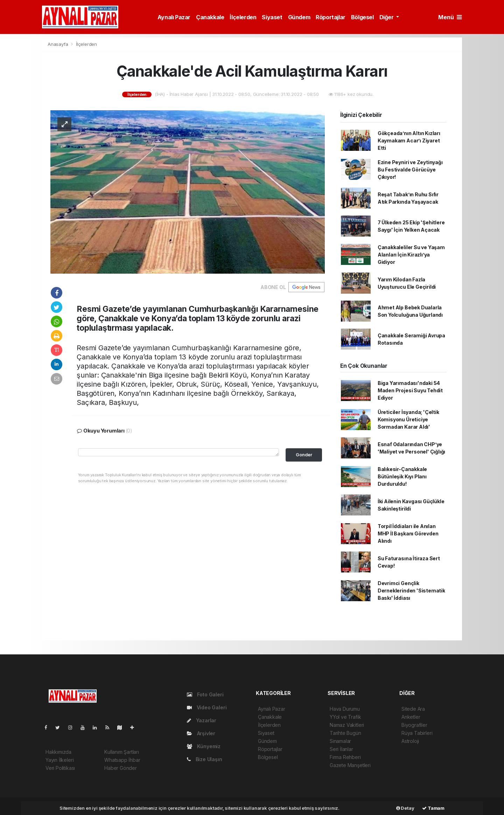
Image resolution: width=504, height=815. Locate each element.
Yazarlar (202, 720)
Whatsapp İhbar (122, 760)
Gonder (304, 455)
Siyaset (272, 17)
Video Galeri (207, 707)
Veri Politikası (60, 768)
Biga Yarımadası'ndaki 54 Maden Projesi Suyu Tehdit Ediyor (410, 390)
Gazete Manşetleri (350, 765)
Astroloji (410, 741)
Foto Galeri (205, 694)
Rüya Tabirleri (417, 733)
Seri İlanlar (341, 749)
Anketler (411, 717)
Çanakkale (210, 17)
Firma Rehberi (345, 757)
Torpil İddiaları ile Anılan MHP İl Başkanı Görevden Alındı (408, 533)
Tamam (433, 808)
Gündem (299, 17)
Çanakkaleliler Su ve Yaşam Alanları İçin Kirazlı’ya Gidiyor (411, 255)
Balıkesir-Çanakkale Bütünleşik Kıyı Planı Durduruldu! (402, 476)
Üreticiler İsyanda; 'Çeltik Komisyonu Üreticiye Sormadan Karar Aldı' (408, 419)
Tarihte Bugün (345, 733)
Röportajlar (331, 17)
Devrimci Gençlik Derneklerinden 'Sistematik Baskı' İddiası (411, 591)
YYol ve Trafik (345, 717)
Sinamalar (340, 741)
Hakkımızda (58, 752)
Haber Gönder (121, 768)
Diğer (387, 17)
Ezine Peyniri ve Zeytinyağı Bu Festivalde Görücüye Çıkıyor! (410, 170)
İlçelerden (243, 17)
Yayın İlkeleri (59, 760)
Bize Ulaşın (205, 759)
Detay (405, 808)
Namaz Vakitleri (347, 725)
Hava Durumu (345, 709)
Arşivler (201, 733)
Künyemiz (204, 746)
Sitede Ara (413, 709)
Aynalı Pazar (174, 17)
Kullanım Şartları (122, 752)
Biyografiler (414, 725)
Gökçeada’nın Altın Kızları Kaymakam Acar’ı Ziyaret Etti (409, 140)
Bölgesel (362, 17)
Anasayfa (58, 44)
